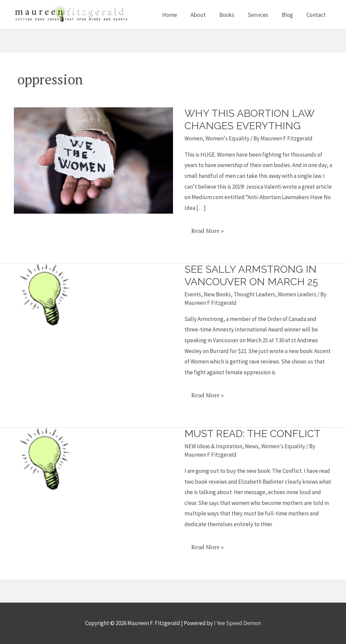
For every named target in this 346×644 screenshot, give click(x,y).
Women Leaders (297, 294)
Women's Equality (227, 138)
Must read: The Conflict (253, 434)
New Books (217, 294)
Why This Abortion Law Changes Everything (249, 119)
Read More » (207, 228)
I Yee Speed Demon (237, 623)
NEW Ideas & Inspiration (213, 447)
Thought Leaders (254, 294)
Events (193, 294)
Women (194, 138)
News (252, 447)
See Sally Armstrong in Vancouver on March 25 (251, 276)
